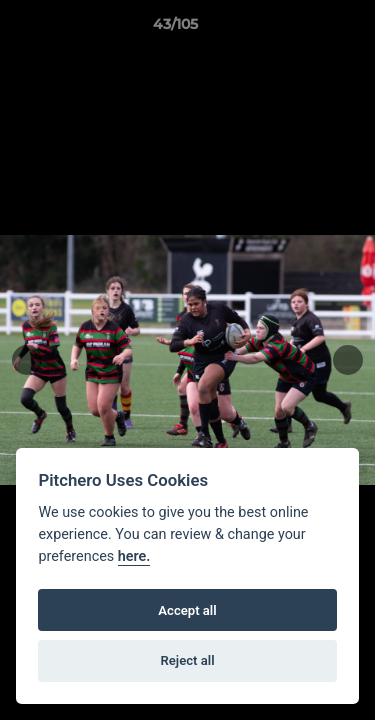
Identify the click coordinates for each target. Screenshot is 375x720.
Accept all (187, 610)
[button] (303, 29)
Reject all (187, 660)
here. (134, 556)
